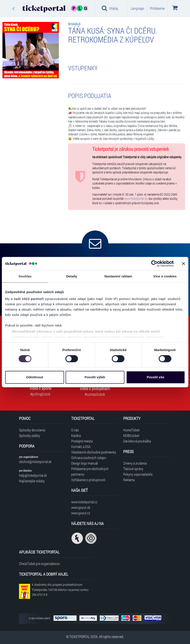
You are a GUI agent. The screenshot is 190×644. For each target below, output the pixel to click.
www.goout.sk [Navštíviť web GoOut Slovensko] (81, 507)
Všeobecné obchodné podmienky (94, 452)
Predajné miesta (82, 441)
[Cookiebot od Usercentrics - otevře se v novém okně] (154, 263)
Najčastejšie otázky (32, 481)
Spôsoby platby (30, 435)
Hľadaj (110, 8)
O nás (75, 430)
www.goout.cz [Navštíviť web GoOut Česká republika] (81, 513)
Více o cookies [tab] (165, 276)
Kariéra (76, 435)
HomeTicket (131, 430)
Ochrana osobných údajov (89, 458)
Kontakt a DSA (81, 447)
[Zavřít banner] (183, 263)
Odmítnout (35, 377)
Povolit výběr (95, 377)
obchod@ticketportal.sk (35, 462)
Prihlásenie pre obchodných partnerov (90, 471)
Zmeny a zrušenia (135, 463)
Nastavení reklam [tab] (118, 276)
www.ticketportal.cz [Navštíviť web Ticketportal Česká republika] (84, 502)
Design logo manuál (84, 463)
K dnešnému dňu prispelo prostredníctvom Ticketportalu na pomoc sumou (60, 590)
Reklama (129, 480)
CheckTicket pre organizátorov (39, 564)
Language (137, 8)
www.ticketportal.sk (136, 199)
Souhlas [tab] (25, 276)
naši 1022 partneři (29, 299)
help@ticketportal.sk (33, 475)
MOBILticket (131, 435)
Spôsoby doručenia (32, 430)
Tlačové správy (133, 469)
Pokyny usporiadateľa (138, 474)
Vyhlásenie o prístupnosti (88, 480)
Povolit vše (155, 377)
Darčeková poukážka (137, 441)
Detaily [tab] (72, 276)
